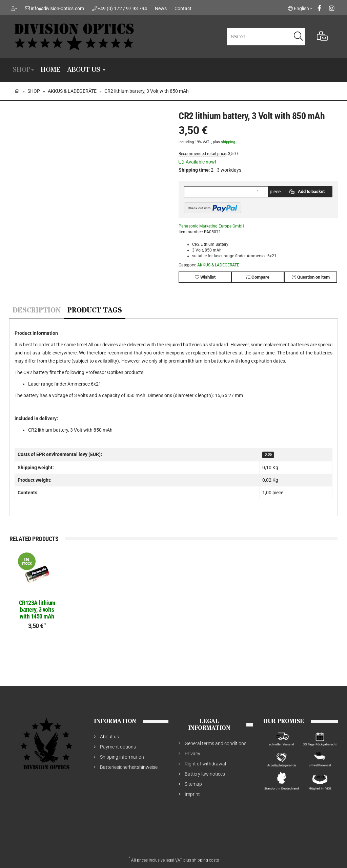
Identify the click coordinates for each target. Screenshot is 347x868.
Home (50, 70)
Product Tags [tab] (95, 311)
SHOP (23, 70)
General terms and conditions (216, 743)
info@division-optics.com (57, 8)
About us (86, 70)
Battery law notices (205, 774)
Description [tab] (37, 311)
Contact (183, 8)
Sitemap (193, 784)
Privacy (192, 754)
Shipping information (122, 757)
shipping (228, 142)
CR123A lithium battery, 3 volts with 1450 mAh (37, 610)
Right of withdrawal (205, 764)
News (161, 8)
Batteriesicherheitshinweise (129, 767)
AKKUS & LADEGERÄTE (218, 265)
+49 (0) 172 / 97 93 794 (122, 8)
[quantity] (226, 192)
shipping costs (206, 860)
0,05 (268, 455)
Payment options (118, 747)
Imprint (192, 794)
